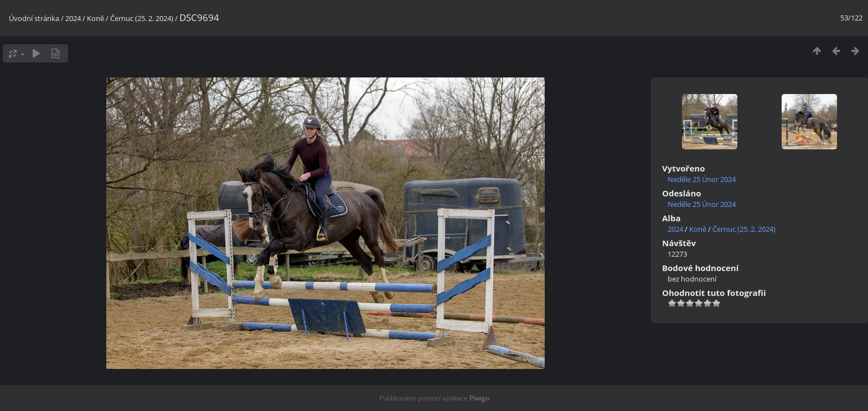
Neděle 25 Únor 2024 (702, 179)
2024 (73, 18)
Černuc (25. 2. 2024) (142, 18)
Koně (95, 18)
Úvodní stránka (34, 18)
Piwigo (479, 398)
